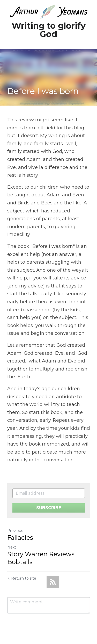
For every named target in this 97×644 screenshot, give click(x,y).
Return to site (22, 578)
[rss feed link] (53, 582)
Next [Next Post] (12, 547)
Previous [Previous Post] (15, 531)
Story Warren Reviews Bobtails (41, 558)
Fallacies (20, 538)
